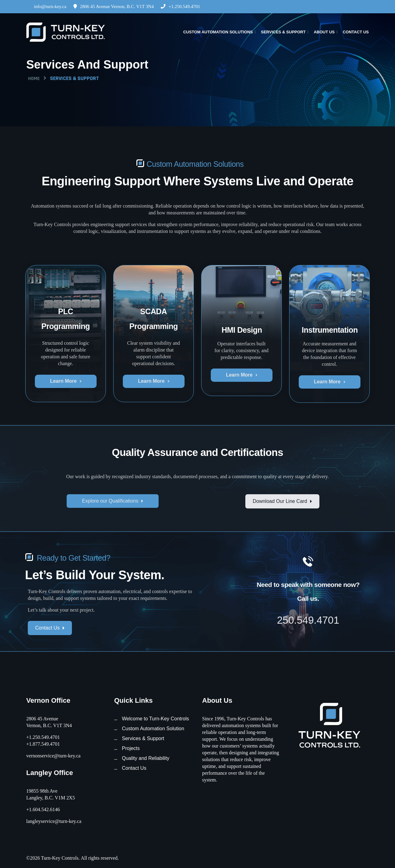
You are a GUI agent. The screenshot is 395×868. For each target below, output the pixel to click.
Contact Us (356, 32)
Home (34, 79)
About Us (324, 32)
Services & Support (283, 32)
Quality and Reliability (146, 758)
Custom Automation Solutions (218, 32)
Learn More (66, 381)
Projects (131, 748)
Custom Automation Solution (153, 729)
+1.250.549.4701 (180, 6)
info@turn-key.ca (46, 6)
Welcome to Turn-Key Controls (156, 719)
